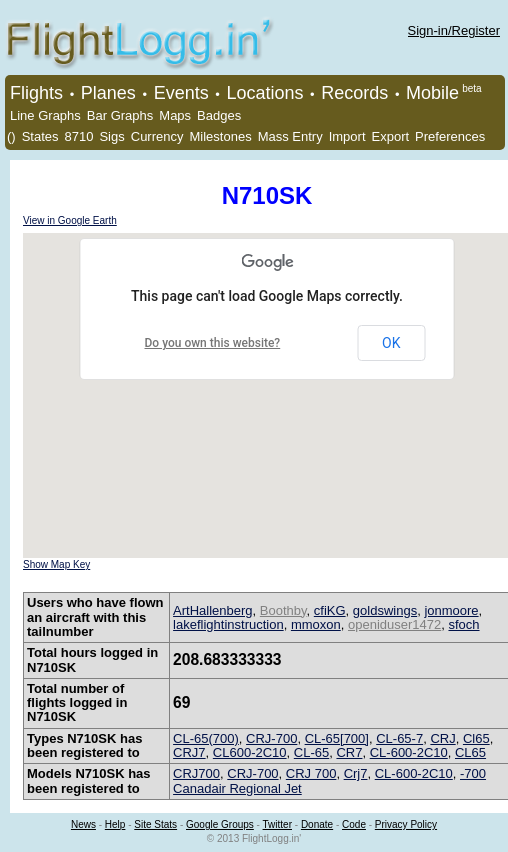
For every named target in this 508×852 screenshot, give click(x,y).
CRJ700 (196, 773)
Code (354, 824)
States (40, 136)
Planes (108, 93)
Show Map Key (56, 564)
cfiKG (330, 610)
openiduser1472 (394, 624)
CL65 (470, 752)
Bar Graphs (120, 115)
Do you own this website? (213, 343)
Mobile (432, 93)
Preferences (450, 136)
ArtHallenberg (213, 610)
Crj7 (356, 773)
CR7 (349, 752)
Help (115, 824)
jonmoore (451, 610)
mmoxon (316, 624)
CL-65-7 (399, 738)
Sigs (111, 136)
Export (391, 136)
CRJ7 (189, 752)
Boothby (283, 610)
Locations (264, 93)
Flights (36, 93)
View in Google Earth (70, 220)
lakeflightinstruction (228, 624)
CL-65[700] (337, 738)
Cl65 (476, 738)
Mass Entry (290, 136)
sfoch (463, 624)
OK (391, 343)
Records (354, 93)
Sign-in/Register (454, 30)
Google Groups (220, 824)
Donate (317, 824)
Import (347, 136)
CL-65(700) (206, 738)
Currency (157, 136)
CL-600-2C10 (409, 752)
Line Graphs (45, 115)
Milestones (221, 136)
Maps (175, 115)
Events (181, 93)
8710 (79, 136)
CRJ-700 (271, 738)
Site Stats (155, 824)
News (83, 824)
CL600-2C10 (250, 752)
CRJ (442, 738)
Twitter (277, 824)
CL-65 (311, 752)
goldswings (385, 610)
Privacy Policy (406, 824)
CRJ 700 (311, 773)
